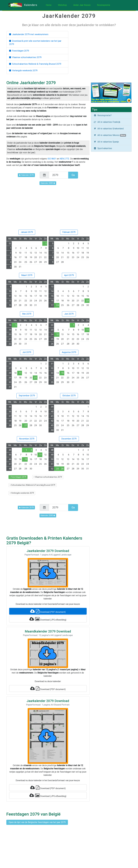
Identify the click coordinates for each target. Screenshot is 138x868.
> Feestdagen (18, 477)
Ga (73, 175)
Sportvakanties (103, 148)
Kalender (26, 175)
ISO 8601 (52, 159)
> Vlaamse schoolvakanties (48, 477)
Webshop (62, 5)
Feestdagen (19, 51)
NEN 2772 (64, 159)
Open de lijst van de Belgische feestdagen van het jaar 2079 (37, 822)
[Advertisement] (48, 209)
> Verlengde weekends (22, 493)
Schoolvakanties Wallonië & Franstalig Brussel (35, 64)
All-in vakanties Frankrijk (107, 122)
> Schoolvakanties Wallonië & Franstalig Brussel (32, 485)
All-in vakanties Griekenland (109, 129)
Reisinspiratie (104, 5)
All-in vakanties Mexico (110, 135)
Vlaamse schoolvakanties (25, 57)
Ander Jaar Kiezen (82, 5)
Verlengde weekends (23, 71)
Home (49, 5)
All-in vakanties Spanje (106, 142)
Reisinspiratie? (103, 115)
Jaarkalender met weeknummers (29, 34)
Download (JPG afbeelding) (48, 619)
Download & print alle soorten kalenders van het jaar (35, 43)
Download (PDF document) (48, 611)
